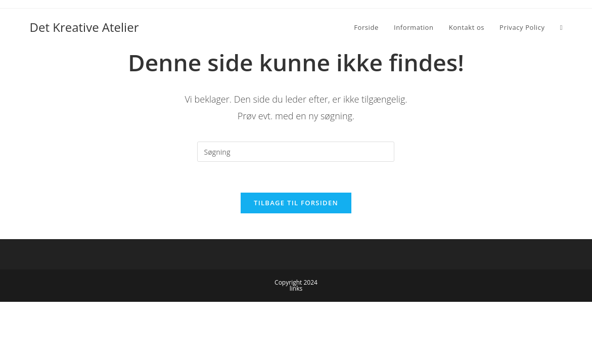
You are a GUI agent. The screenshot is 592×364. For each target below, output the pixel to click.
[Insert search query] (296, 152)
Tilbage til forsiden (296, 203)
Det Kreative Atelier (84, 27)
